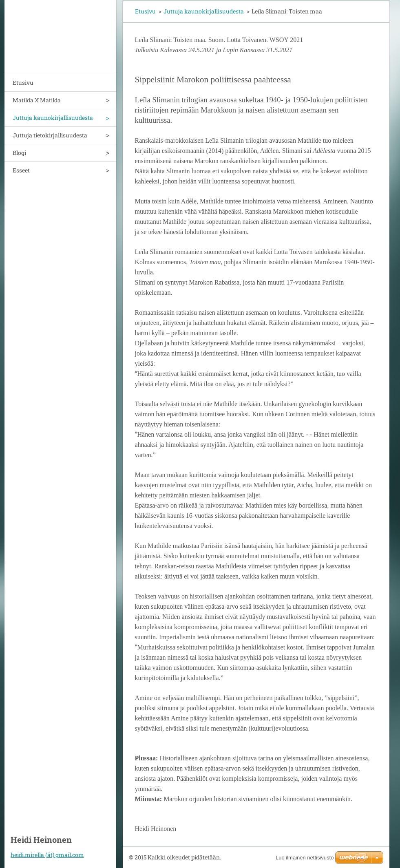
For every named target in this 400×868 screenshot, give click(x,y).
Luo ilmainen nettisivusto (305, 858)
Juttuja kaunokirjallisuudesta (53, 118)
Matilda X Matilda (37, 100)
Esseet (21, 170)
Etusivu (23, 83)
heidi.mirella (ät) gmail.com (47, 855)
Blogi (19, 153)
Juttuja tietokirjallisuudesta (50, 135)
